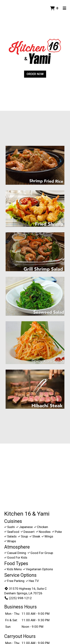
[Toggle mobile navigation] (64, 8)
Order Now (35, 74)
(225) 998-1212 (18, 598)
